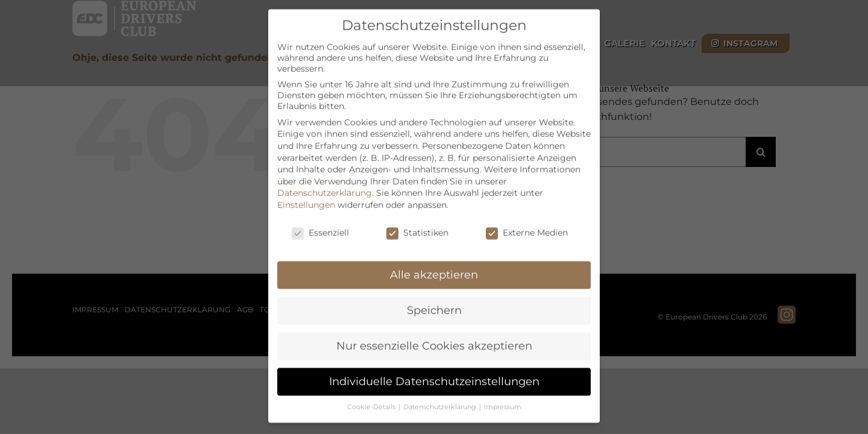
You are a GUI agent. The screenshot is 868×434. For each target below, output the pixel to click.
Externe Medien (527, 218)
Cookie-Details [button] (372, 392)
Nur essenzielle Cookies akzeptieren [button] (434, 331)
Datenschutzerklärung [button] (441, 392)
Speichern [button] (434, 295)
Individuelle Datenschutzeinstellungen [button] (434, 366)
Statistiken (417, 218)
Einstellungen (306, 190)
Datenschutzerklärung (325, 178)
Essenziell (320, 218)
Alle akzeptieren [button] (434, 259)
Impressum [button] (503, 392)
